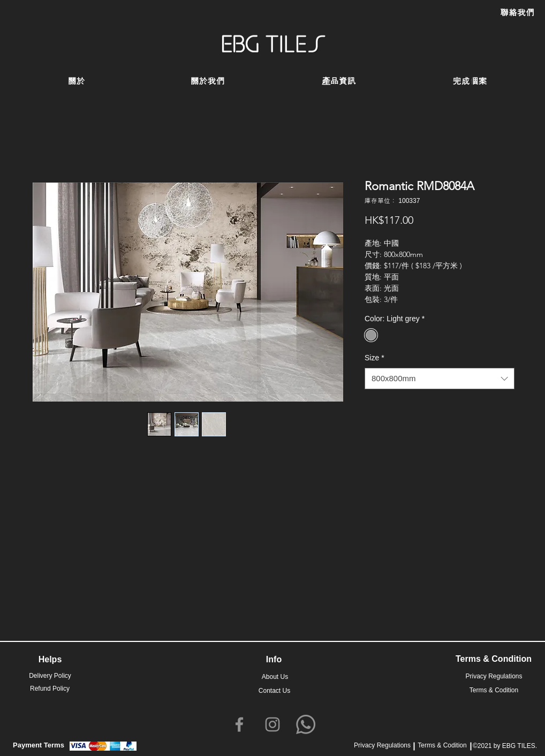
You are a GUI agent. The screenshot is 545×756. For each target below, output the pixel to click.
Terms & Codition (442, 745)
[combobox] (440, 379)
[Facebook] (239, 724)
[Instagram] (272, 724)
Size (374, 358)
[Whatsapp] (306, 724)
